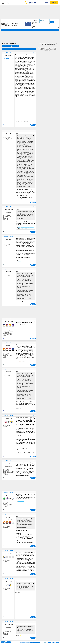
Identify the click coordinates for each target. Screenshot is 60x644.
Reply (7, 46)
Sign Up (54, 3)
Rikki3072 (32, 227)
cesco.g (9, 517)
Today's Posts (34, 30)
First (22, 642)
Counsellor (20, 198)
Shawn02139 (26, 543)
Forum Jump (55, 642)
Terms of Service (51, 44)
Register (34, 28)
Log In (46, 3)
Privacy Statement (44, 44)
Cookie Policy (54, 43)
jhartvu (24, 198)
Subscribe (15, 46)
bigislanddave (21, 121)
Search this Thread (29, 49)
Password (35, 22)
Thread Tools (17, 49)
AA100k (9, 346)
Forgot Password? (55, 28)
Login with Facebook (28, 24)
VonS (27, 449)
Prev (27, 642)
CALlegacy (9, 553)
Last (38, 642)
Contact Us (41, 43)
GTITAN (20, 260)
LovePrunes (28, 260)
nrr (9, 464)
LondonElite (9, 210)
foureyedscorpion (22, 227)
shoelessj (8, 56)
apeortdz (28, 198)
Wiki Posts (23, 30)
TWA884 (24, 260)
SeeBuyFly (9, 418)
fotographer (9, 322)
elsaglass (20, 325)
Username (35, 20)
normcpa (20, 449)
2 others (22, 228)
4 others (32, 449)
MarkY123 (8, 581)
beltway (24, 449)
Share (9, 642)
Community (13, 30)
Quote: (18, 133)
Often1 (9, 239)
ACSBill (9, 134)
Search (43, 30)
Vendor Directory (53, 30)
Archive (45, 43)
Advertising (49, 43)
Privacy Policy (37, 25)
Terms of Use (55, 24)
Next (34, 642)
